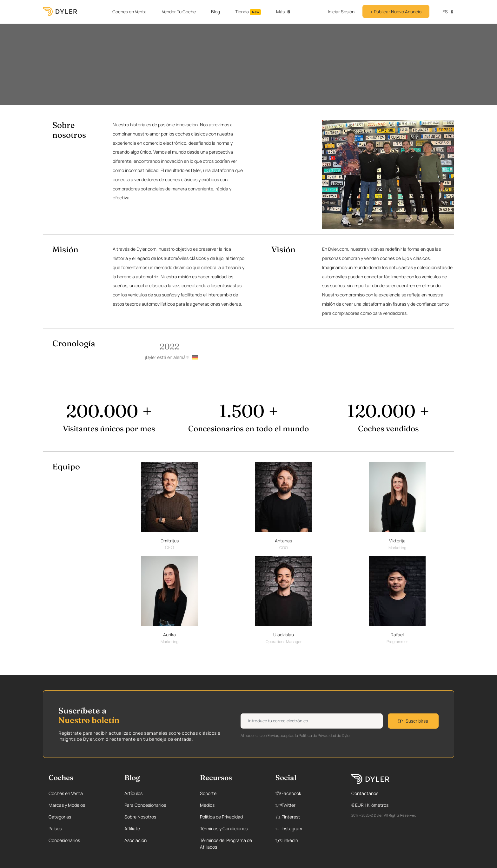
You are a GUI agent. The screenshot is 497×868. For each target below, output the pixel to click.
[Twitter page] (307, 805)
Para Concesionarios (145, 805)
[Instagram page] (307, 828)
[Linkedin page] (307, 840)
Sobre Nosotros (140, 817)
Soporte (208, 793)
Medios (207, 805)
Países (55, 828)
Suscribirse (413, 721)
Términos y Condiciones (224, 828)
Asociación (136, 840)
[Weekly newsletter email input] (312, 721)
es (442, 12)
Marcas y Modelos (67, 805)
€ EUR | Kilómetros (370, 805)
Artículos (133, 793)
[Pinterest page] (307, 817)
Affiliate (132, 828)
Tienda (248, 12)
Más (280, 12)
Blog (215, 12)
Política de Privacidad (221, 817)
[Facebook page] (307, 793)
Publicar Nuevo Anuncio (396, 12)
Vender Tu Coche (179, 12)
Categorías (60, 817)
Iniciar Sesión (341, 12)
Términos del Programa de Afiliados (226, 844)
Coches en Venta (129, 12)
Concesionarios (64, 840)
